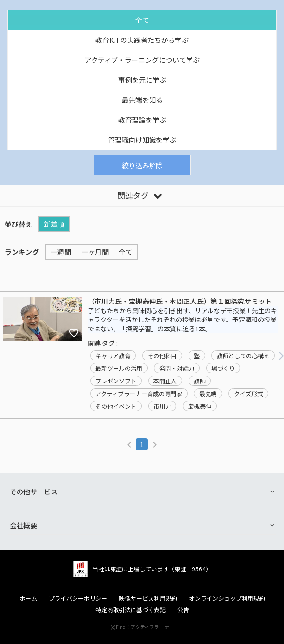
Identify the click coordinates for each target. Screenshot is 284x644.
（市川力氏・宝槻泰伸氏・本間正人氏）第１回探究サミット (180, 301)
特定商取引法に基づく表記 (131, 610)
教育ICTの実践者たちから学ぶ (142, 40)
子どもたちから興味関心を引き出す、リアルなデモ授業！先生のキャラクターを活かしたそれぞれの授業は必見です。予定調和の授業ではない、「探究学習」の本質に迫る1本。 (182, 320)
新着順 (54, 224)
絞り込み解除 (142, 165)
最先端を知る (142, 100)
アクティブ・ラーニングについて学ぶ (142, 60)
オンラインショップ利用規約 (227, 598)
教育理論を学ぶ (142, 120)
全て (142, 20)
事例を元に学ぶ (142, 80)
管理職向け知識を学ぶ (142, 140)
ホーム (28, 598)
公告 (183, 610)
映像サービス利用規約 (148, 598)
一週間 (61, 252)
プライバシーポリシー (78, 598)
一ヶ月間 (95, 252)
